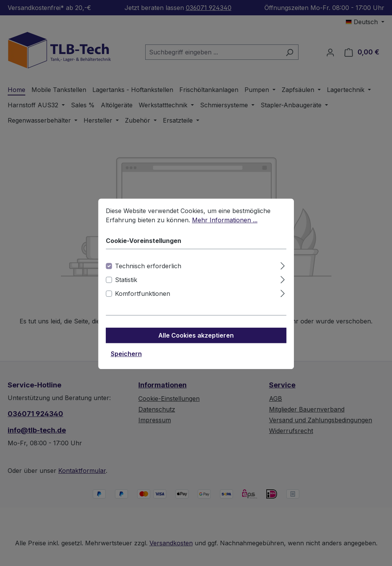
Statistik (126, 289)
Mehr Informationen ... (225, 229)
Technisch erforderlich (148, 275)
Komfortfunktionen (143, 302)
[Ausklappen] (283, 273)
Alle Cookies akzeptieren (196, 344)
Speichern (126, 363)
